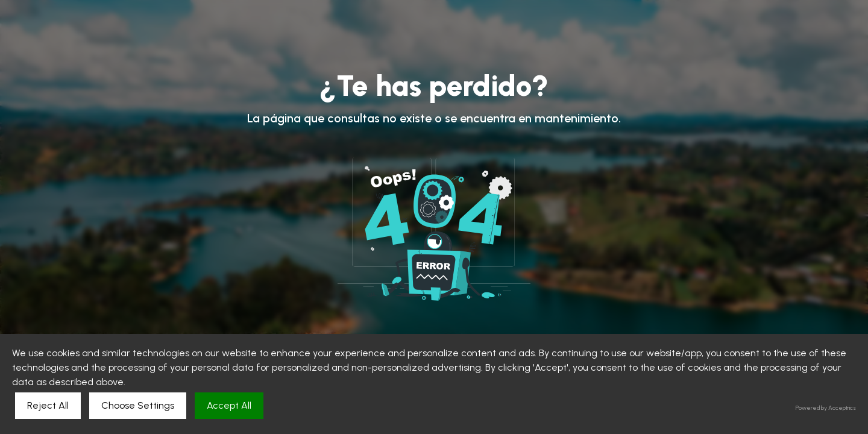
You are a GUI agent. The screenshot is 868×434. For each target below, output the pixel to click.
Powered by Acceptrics (826, 408)
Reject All (48, 405)
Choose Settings (138, 405)
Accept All (229, 405)
